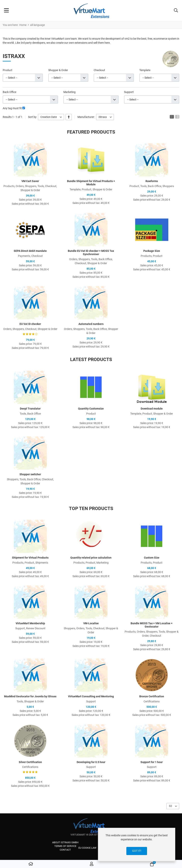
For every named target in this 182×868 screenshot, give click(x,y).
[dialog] (137, 845)
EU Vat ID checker (30, 324)
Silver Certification (30, 762)
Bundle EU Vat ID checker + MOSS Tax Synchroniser (91, 253)
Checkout (99, 70)
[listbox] (51, 117)
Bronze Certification (152, 696)
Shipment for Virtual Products (30, 558)
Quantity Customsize (91, 409)
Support (129, 92)
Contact (65, 850)
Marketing (69, 92)
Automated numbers (91, 324)
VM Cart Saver (30, 181)
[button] (176, 11)
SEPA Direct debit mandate (30, 251)
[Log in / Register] (92, 864)
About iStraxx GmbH (65, 842)
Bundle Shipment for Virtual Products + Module (91, 183)
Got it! (137, 851)
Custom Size (152, 558)
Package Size (152, 251)
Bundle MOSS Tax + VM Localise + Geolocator (152, 625)
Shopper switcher (30, 474)
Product (8, 70)
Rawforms (152, 181)
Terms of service (65, 846)
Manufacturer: (86, 117)
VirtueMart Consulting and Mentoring (91, 696)
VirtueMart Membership (30, 623)
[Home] (31, 864)
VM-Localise (91, 623)
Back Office (9, 92)
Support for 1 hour (152, 762)
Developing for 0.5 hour (91, 762)
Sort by (32, 117)
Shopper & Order (58, 70)
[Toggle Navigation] (6, 11)
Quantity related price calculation (91, 558)
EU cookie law (87, 848)
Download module (152, 409)
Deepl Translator (30, 409)
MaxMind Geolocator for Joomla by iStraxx (30, 696)
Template (145, 70)
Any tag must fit (12, 108)
